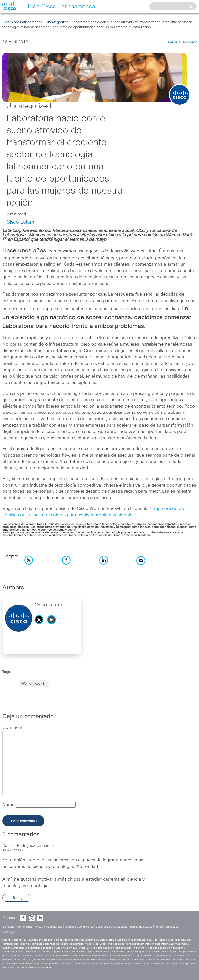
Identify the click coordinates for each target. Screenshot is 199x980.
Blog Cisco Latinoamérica (22, 22)
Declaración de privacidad (112, 927)
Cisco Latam (20, 222)
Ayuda (39, 927)
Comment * (14, 728)
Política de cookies (141, 927)
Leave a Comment (182, 42)
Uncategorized (57, 22)
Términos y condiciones (79, 927)
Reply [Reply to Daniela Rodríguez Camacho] (17, 898)
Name (9, 805)
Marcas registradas (167, 927)
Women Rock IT (34, 684)
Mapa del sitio (54, 927)
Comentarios (25, 927)
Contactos (9, 927)
